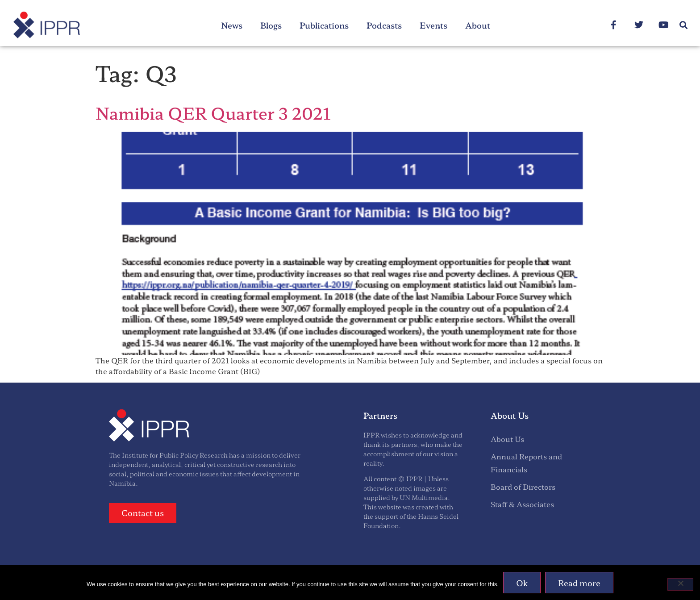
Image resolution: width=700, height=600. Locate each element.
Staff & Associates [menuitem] (522, 504)
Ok (522, 583)
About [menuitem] (478, 25)
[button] (684, 25)
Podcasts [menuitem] (384, 25)
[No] (680, 584)
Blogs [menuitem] (271, 25)
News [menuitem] (232, 25)
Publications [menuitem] (324, 25)
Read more (579, 583)
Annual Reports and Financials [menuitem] (526, 463)
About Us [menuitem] (507, 439)
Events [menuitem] (433, 25)
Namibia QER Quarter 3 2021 (213, 112)
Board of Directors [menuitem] (523, 487)
